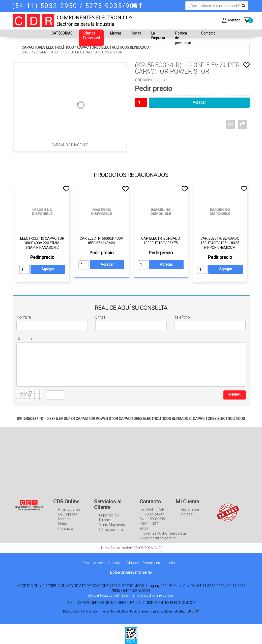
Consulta (24, 339)
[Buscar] (243, 6)
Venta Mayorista (112, 525)
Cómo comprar (112, 530)
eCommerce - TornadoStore (110, 611)
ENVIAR (235, 395)
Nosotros (116, 563)
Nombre (24, 317)
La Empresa (158, 36)
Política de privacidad (183, 38)
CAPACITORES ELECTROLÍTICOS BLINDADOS (113, 47)
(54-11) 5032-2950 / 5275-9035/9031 (77, 6)
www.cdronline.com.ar (156, 595)
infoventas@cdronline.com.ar (112, 595)
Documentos (153, 563)
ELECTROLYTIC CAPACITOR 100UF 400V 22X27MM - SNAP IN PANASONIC (42, 243)
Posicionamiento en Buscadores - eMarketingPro (162, 611)
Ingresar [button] (187, 514)
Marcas (116, 33)
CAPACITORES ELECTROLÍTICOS (48, 47)
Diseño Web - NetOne (77, 611)
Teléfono (182, 317)
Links (171, 563)
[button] (134, 5)
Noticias (65, 524)
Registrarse (190, 509)
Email (100, 317)
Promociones (69, 509)
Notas (136, 33)
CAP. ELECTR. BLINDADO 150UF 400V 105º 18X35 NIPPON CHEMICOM (220, 243)
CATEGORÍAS (62, 33)
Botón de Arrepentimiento (131, 572)
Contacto (208, 33)
